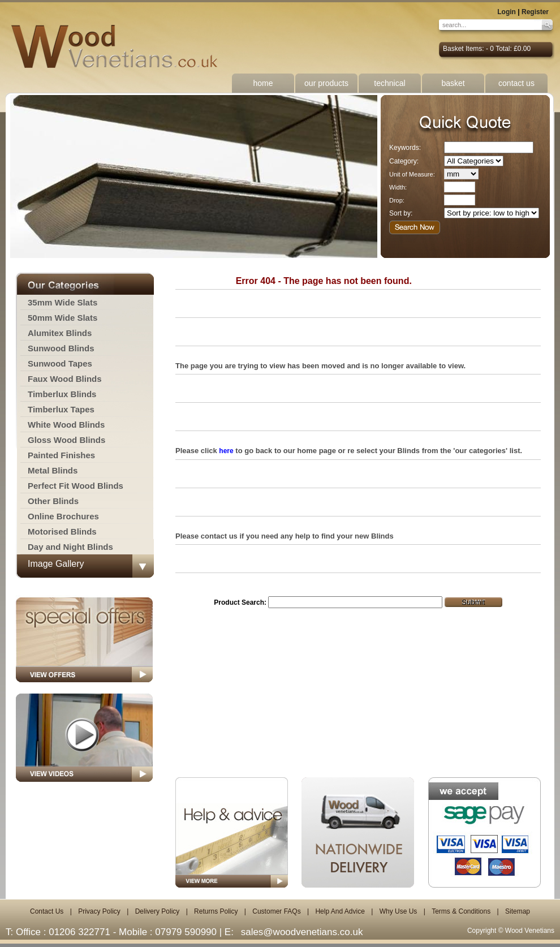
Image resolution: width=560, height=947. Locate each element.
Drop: (397, 200)
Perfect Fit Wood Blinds (76, 486)
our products (326, 83)
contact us (516, 83)
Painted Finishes (61, 455)
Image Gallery (56, 564)
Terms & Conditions (461, 911)
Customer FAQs (276, 911)
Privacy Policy (99, 911)
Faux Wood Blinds (65, 379)
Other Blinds (53, 501)
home (263, 83)
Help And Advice (340, 911)
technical (389, 83)
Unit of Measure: (412, 174)
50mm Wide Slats (63, 318)
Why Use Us (399, 911)
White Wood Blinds (66, 425)
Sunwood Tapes (60, 363)
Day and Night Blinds (70, 547)
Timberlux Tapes (61, 409)
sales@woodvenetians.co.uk (302, 932)
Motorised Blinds (62, 531)
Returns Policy (216, 911)
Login (507, 12)
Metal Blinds (53, 470)
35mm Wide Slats (63, 302)
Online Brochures (63, 516)
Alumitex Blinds (60, 333)
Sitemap (518, 911)
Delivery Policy (158, 911)
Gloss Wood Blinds (66, 440)
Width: (398, 187)
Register (535, 12)
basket (453, 83)
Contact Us (47, 911)
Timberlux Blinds (62, 394)
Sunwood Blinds (61, 348)
